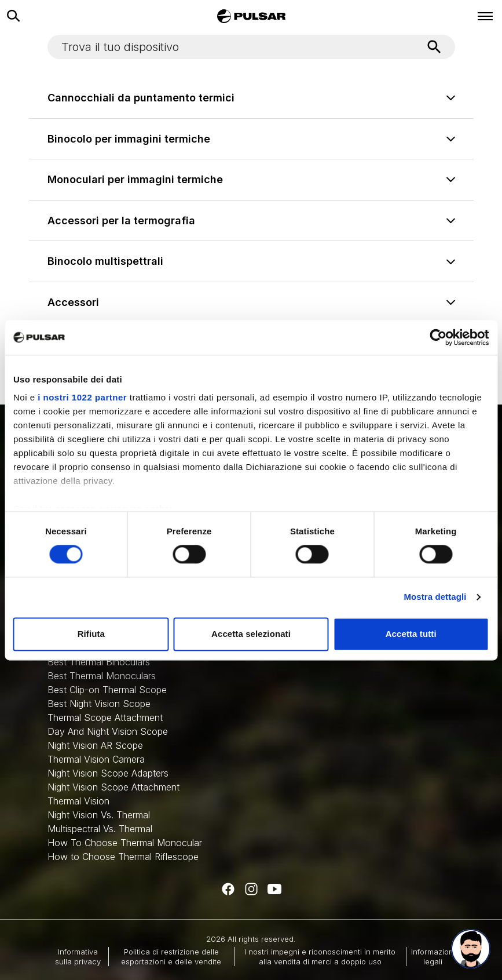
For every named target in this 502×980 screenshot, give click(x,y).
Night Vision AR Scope (95, 745)
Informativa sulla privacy (78, 956)
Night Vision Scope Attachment (113, 787)
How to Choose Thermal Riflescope (123, 857)
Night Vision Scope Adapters (108, 773)
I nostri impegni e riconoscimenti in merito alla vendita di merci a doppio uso (320, 956)
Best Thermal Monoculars (102, 676)
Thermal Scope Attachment (105, 717)
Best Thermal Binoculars (99, 662)
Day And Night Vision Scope (108, 731)
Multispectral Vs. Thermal (100, 829)
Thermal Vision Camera (96, 759)
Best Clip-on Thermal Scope (107, 690)
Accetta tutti (411, 634)
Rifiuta (91, 634)
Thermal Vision (78, 801)
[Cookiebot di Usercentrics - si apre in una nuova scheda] (438, 337)
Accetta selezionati (251, 634)
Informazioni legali (433, 956)
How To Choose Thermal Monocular (125, 843)
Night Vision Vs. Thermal (99, 815)
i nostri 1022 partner (82, 397)
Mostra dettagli (435, 597)
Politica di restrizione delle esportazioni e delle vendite (171, 956)
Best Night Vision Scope (99, 704)
